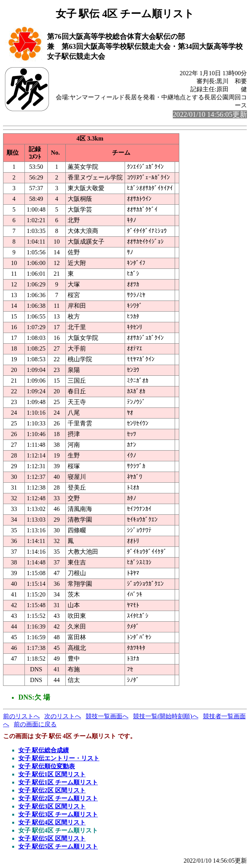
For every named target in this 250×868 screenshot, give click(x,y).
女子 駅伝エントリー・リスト (59, 758)
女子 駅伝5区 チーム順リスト (58, 846)
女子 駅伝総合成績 (44, 750)
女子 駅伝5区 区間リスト (52, 838)
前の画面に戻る (35, 724)
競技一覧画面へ (107, 716)
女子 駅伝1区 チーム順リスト (58, 782)
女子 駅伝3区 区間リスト (52, 806)
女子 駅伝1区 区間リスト (52, 774)
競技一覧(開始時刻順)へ (166, 716)
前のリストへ (21, 716)
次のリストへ (63, 716)
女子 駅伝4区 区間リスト (52, 822)
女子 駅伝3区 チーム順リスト (58, 814)
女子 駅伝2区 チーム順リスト (58, 798)
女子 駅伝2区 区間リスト (52, 790)
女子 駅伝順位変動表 (47, 766)
